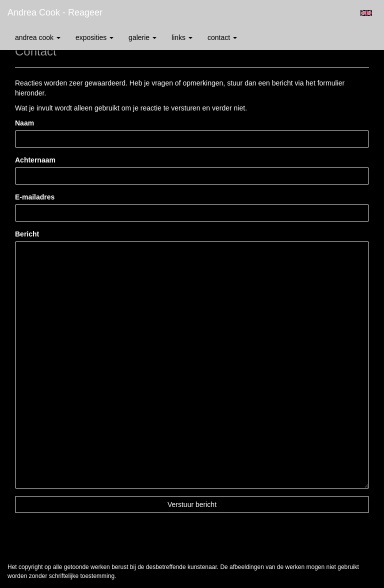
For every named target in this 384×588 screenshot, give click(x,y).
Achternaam (35, 160)
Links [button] (182, 37)
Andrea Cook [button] (38, 37)
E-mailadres (35, 197)
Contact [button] (222, 37)
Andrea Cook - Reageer (55, 12)
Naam (24, 123)
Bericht (27, 234)
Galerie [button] (142, 37)
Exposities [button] (94, 37)
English (366, 13)
